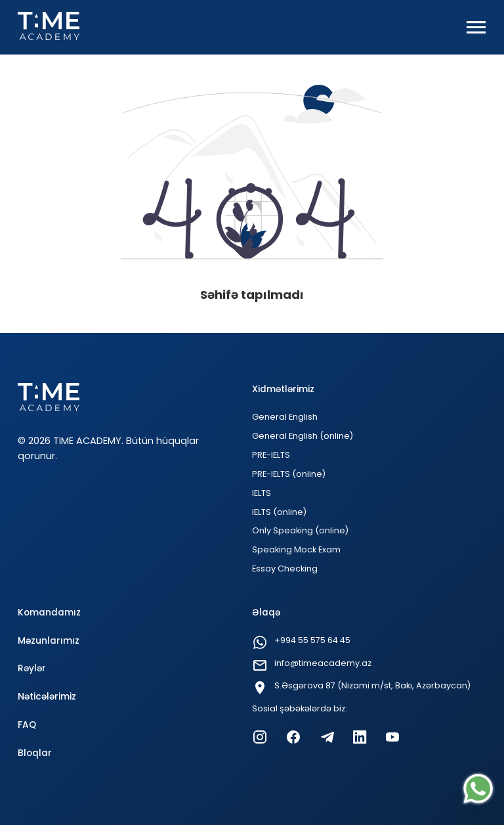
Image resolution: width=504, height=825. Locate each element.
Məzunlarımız (49, 641)
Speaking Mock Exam (296, 549)
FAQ (27, 725)
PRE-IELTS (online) (289, 474)
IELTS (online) (279, 512)
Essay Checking (285, 569)
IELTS (262, 493)
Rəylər (32, 668)
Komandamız (49, 613)
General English (285, 417)
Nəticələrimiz (47, 697)
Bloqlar (35, 753)
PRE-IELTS (271, 455)
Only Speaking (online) (300, 530)
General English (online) (303, 436)
